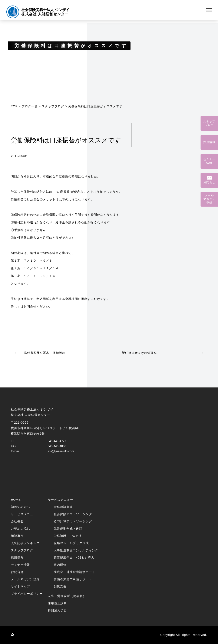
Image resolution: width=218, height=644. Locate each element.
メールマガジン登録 (25, 579)
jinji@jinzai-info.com (61, 451)
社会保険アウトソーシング (73, 514)
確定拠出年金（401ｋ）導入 (74, 557)
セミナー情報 (20, 565)
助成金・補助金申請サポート (74, 572)
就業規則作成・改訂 (68, 529)
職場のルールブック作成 (71, 543)
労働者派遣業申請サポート (73, 579)
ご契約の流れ (20, 529)
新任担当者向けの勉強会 (139, 353)
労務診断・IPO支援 (68, 536)
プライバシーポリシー (27, 594)
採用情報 (17, 557)
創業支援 (60, 586)
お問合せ (17, 572)
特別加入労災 (57, 610)
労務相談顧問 (63, 507)
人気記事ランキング (25, 543)
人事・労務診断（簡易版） (67, 596)
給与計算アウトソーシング (73, 521)
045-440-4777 (57, 441)
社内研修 (60, 565)
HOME (16, 500)
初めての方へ (20, 507)
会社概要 (17, 521)
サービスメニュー (24, 514)
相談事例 (17, 536)
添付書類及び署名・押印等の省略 (48, 353)
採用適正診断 (57, 603)
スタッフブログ (53, 106)
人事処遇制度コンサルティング (76, 550)
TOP (14, 106)
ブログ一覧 (30, 106)
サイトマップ (20, 586)
